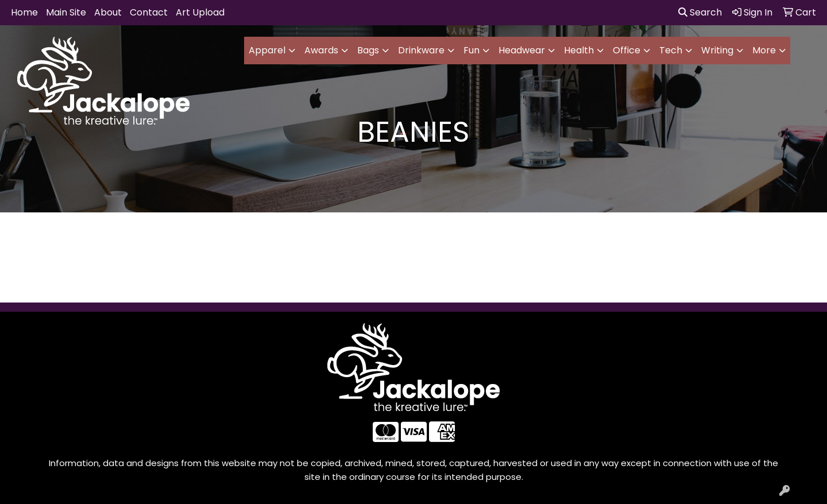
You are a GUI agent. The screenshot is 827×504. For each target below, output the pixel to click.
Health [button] (579, 50)
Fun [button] (472, 50)
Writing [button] (717, 50)
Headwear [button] (522, 50)
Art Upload (200, 12)
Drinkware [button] (421, 50)
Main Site (66, 12)
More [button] (764, 50)
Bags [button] (368, 50)
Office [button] (627, 50)
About (108, 12)
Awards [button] (321, 50)
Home (24, 12)
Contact (149, 12)
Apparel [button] (267, 50)
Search (700, 12)
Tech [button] (671, 50)
